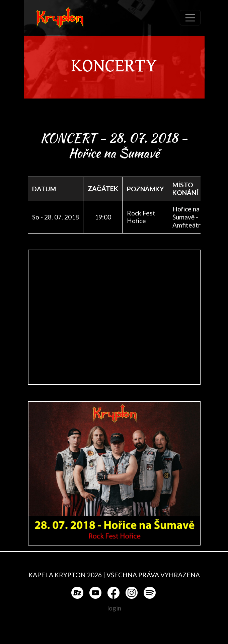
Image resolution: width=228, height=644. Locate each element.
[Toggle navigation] (190, 18)
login (114, 608)
